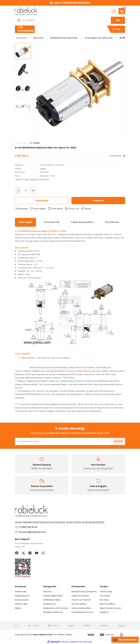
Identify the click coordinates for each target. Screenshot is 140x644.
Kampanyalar (22, 600)
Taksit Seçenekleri (82, 222)
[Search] (70, 20)
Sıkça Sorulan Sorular (110, 608)
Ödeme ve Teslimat (81, 600)
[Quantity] (26, 191)
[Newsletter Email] (70, 441)
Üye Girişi (104, 600)
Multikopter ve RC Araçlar (56, 608)
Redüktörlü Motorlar (53, 612)
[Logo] (26, 11)
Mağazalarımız (22, 596)
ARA (118, 20)
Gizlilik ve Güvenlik (80, 596)
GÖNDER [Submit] (118, 441)
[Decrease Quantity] (18, 191)
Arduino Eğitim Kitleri (53, 596)
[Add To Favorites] (38, 209)
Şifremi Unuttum (107, 604)
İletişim (18, 608)
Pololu (43, 169)
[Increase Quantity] (33, 191)
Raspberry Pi (49, 604)
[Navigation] (25, 29)
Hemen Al (98, 201)
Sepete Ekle (42, 201)
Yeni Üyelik (105, 596)
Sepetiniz (104, 612)
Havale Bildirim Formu (82, 612)
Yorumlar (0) (51, 222)
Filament (47, 592)
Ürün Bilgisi (25, 222)
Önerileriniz (112, 222)
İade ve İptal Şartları (81, 608)
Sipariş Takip (21, 604)
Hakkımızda (21, 592)
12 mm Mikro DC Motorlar (52, 165)
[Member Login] (114, 11)
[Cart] (122, 11)
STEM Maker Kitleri (52, 600)
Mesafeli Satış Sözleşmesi (84, 592)
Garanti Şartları (79, 604)
